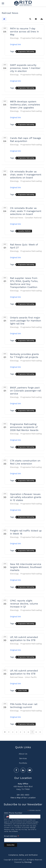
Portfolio (23, 763)
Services (23, 758)
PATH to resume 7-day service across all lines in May (24, 32)
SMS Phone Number (13, 813)
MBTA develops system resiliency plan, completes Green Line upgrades (25, 105)
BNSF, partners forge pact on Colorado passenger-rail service (26, 391)
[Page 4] (20, 732)
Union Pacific (31, 677)
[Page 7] (32, 732)
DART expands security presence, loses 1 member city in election (25, 68)
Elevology (14, 38)
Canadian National (33, 218)
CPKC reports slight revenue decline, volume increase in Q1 (24, 604)
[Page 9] (40, 732)
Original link (15, 44)
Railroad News (17, 218)
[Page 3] (17, 732)
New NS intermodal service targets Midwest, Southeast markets (26, 567)
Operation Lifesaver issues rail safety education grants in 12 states (26, 497)
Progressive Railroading (31, 38)
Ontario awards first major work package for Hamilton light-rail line (26, 321)
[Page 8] (36, 732)
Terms (16, 831)
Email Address (12, 836)
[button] (3, 3)
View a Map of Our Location (23, 798)
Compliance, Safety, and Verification (23, 855)
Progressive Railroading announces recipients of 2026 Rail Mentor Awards (24, 427)
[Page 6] (28, 732)
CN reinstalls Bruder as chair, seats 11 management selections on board (26, 175)
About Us (23, 754)
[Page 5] (24, 732)
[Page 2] (13, 732)
